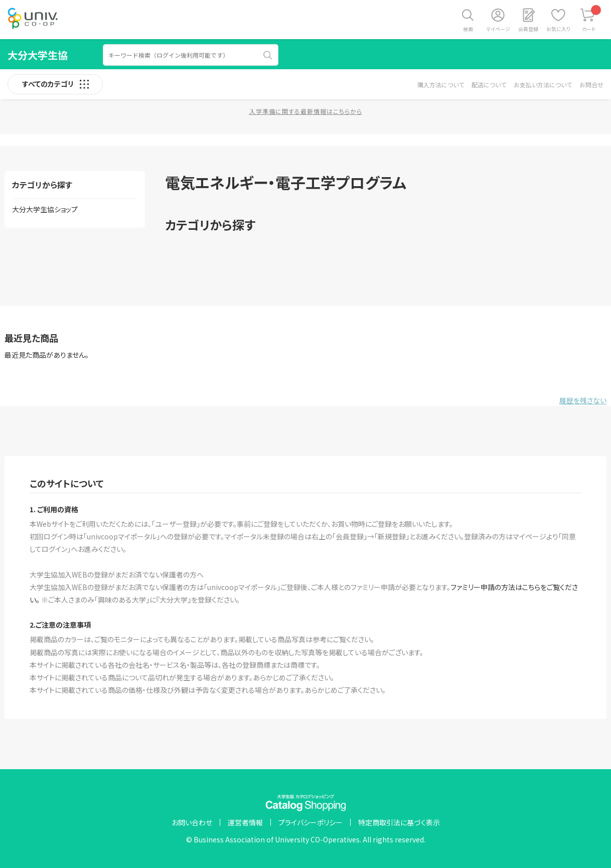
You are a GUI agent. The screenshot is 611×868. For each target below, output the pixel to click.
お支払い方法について (543, 85)
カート (592, 19)
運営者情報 (245, 822)
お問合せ (591, 85)
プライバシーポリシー (311, 822)
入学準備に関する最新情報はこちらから (306, 111)
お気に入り (558, 29)
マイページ (498, 29)
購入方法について (441, 85)
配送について (489, 85)
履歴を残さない (583, 400)
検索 (468, 29)
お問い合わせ (192, 822)
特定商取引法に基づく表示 (399, 822)
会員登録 (528, 29)
